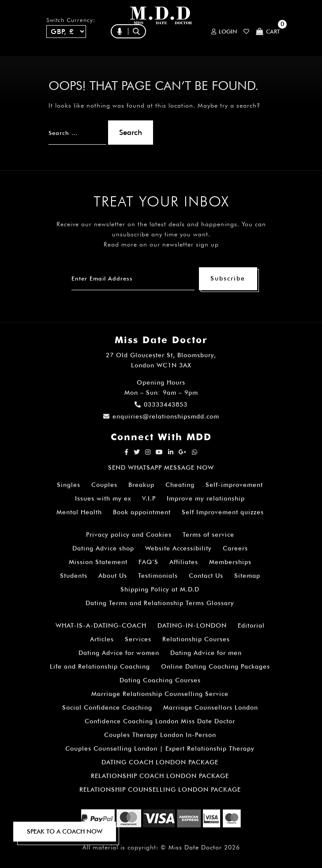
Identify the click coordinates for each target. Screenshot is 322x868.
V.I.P (149, 498)
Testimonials (158, 576)
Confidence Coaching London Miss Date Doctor (160, 721)
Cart (268, 32)
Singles (69, 485)
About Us (113, 576)
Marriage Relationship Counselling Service (160, 694)
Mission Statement (98, 562)
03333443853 (161, 404)
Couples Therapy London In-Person (160, 735)
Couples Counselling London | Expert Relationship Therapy (160, 748)
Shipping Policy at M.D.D (160, 589)
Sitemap (247, 576)
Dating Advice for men (206, 653)
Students (74, 576)
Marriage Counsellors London (211, 707)
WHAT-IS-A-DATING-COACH (101, 625)
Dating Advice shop (103, 548)
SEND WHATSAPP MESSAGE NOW (161, 468)
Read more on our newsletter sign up (161, 244)
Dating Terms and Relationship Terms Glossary (160, 603)
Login (224, 32)
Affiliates (184, 562)
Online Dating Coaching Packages (215, 666)
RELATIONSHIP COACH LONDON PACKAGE (160, 776)
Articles (102, 639)
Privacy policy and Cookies (129, 535)
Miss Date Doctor (195, 847)
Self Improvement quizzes (223, 512)
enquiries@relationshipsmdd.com (161, 416)
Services (138, 639)
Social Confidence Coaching (107, 707)
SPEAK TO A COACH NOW (65, 831)
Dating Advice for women (119, 653)
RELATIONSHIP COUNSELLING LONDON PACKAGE (160, 789)
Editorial (251, 625)
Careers (235, 548)
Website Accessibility (178, 548)
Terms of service (208, 535)
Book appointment (142, 512)
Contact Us (206, 576)
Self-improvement (234, 485)
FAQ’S (148, 562)
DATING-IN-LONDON (192, 625)
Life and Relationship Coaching (100, 666)
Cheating (180, 485)
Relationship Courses (196, 639)
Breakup (141, 485)
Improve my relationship (206, 498)
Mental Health (79, 512)
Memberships (230, 562)
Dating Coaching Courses (160, 680)
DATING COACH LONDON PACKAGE (160, 762)
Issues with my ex (103, 498)
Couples (104, 485)
